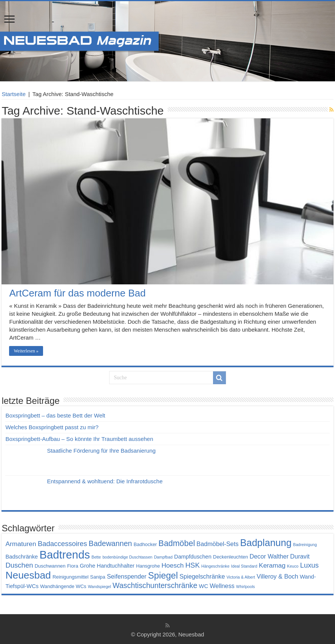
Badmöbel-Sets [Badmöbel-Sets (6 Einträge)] (217, 544)
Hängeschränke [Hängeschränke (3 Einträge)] (215, 566)
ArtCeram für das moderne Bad (77, 293)
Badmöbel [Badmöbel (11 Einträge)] (177, 543)
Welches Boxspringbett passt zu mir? (52, 427)
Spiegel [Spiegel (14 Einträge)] (163, 576)
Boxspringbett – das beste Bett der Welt (55, 415)
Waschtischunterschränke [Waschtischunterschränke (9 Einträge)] (155, 585)
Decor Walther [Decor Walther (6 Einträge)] (269, 556)
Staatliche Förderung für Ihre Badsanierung (101, 451)
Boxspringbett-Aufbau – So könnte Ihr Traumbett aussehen (79, 439)
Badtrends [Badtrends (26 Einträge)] (65, 555)
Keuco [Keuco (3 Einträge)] (293, 566)
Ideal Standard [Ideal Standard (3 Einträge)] (244, 566)
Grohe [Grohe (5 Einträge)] (87, 566)
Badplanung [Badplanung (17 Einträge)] (266, 543)
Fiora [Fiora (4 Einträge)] (73, 566)
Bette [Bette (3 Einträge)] (96, 557)
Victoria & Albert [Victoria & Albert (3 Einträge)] (241, 577)
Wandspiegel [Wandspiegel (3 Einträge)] (100, 587)
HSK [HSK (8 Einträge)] (193, 565)
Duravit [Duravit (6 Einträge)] (300, 556)
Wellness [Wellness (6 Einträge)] (222, 586)
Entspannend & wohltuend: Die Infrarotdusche (105, 481)
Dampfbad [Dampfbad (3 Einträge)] (163, 557)
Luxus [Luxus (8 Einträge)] (309, 565)
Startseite (13, 94)
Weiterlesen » (26, 351)
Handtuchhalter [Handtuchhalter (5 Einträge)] (116, 566)
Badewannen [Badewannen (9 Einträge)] (110, 543)
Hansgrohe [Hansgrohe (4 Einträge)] (148, 566)
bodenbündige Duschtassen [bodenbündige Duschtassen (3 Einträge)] (127, 557)
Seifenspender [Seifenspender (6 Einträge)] (127, 576)
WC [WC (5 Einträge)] (204, 586)
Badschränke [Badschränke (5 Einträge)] (22, 557)
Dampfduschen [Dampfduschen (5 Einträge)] (193, 557)
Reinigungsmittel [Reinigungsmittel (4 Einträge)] (70, 577)
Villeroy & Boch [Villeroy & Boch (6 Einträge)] (277, 576)
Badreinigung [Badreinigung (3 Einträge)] (305, 545)
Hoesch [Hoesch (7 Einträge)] (173, 565)
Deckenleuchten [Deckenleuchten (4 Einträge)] (231, 557)
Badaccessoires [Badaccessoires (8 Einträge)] (63, 544)
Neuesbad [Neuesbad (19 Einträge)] (28, 575)
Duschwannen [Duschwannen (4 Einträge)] (50, 566)
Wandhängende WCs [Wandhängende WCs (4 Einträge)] (63, 586)
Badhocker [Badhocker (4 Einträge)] (145, 544)
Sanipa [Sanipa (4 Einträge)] (98, 577)
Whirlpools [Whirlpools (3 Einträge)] (245, 587)
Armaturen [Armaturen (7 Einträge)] (21, 544)
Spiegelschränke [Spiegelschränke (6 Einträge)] (202, 576)
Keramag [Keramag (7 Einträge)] (272, 565)
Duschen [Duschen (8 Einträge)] (19, 565)
